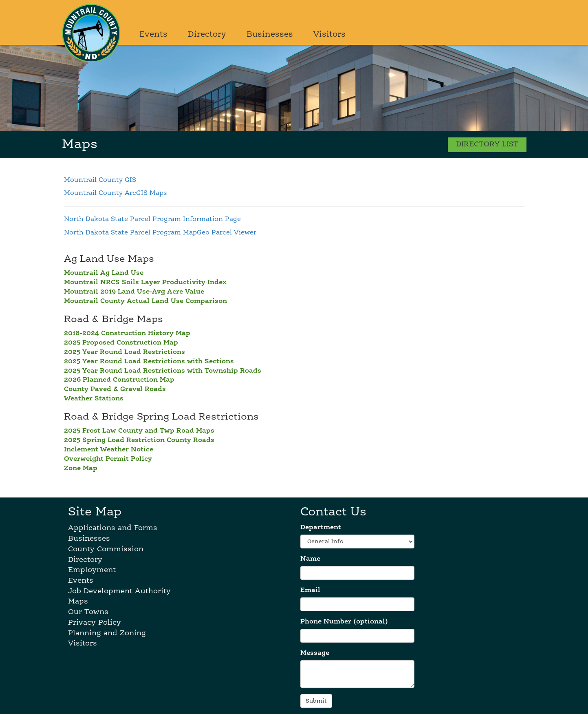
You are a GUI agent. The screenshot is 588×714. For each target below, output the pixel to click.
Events (153, 35)
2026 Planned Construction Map (119, 380)
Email (310, 590)
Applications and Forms (113, 528)
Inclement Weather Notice (109, 450)
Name (310, 559)
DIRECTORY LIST (487, 144)
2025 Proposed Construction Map (121, 343)
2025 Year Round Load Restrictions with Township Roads (163, 371)
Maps (78, 601)
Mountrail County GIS (100, 180)
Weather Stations (94, 399)
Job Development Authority (119, 591)
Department (321, 528)
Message (315, 653)
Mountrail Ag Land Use (104, 273)
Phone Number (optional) (344, 622)
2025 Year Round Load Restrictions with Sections (149, 362)
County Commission (106, 549)
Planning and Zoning (107, 633)
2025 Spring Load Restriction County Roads (139, 440)
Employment (92, 570)
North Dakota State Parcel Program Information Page (152, 219)
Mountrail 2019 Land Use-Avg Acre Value (134, 292)
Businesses (270, 35)
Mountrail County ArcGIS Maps (116, 193)
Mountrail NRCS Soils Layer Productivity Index (145, 283)
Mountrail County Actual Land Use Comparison (145, 301)
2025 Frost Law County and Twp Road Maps (139, 431)
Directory (207, 35)
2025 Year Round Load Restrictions (124, 352)
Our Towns (88, 612)
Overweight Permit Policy (108, 459)
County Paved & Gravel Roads (115, 389)
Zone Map (81, 469)
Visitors (329, 35)
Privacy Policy (95, 623)
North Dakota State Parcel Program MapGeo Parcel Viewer (160, 233)
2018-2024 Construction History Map (127, 334)
